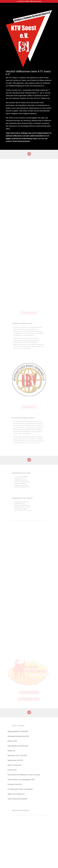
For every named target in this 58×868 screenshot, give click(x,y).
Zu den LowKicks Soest (29, 313)
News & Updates (21, 726)
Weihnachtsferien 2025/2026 (18, 731)
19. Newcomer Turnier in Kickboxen (20, 789)
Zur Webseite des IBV (29, 407)
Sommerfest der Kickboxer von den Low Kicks (24, 775)
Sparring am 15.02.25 (15, 760)
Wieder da (11, 751)
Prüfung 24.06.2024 (15, 784)
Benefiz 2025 (12, 741)
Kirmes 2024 (12, 770)
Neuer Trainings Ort (14, 765)
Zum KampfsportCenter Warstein (29, 699)
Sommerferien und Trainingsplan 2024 (21, 780)
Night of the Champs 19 (16, 794)
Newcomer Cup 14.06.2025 (17, 756)
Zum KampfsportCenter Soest (29, 693)
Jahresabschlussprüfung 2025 (18, 736)
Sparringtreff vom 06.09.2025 (18, 746)
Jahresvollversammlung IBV (17, 799)
